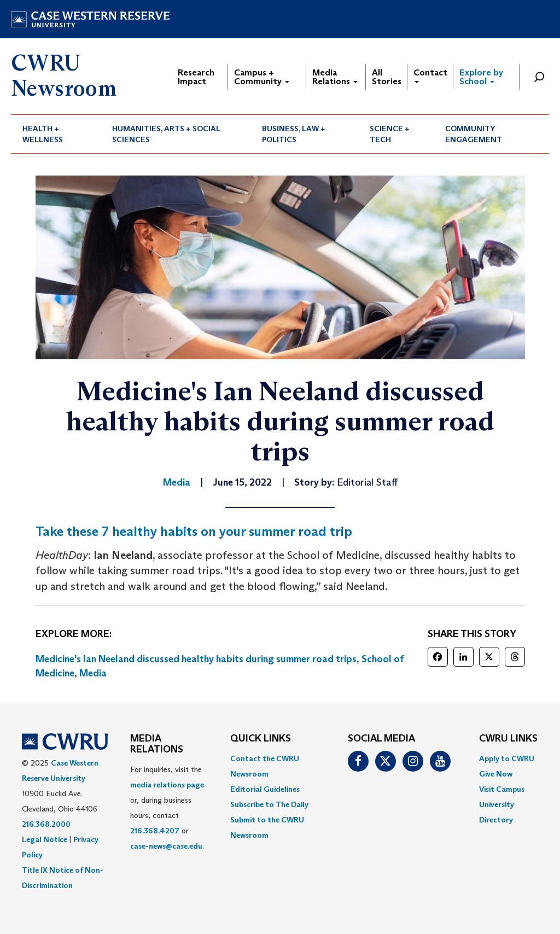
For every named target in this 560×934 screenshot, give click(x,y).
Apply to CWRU (507, 758)
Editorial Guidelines (265, 789)
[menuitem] (56, 134)
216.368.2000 (46, 824)
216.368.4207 (155, 831)
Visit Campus (502, 789)
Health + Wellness (43, 134)
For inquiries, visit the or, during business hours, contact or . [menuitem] (167, 808)
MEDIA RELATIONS (157, 744)
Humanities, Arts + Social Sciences (166, 134)
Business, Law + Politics (294, 134)
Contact (430, 75)
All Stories (387, 77)
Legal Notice (45, 839)
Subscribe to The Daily (269, 804)
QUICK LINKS (261, 739)
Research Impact (196, 77)
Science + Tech (390, 134)
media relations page (167, 785)
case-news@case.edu (166, 846)
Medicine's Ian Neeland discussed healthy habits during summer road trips (196, 659)
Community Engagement (474, 134)
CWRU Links (508, 739)
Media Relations (335, 77)
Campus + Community (262, 77)
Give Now (496, 774)
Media (93, 673)
